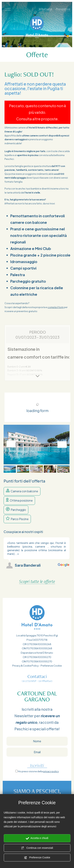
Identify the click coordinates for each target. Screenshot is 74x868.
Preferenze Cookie (37, 858)
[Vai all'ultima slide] (11, 444)
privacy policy (51, 771)
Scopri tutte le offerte (37, 581)
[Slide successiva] (62, 445)
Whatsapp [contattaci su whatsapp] (45, 9)
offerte (53, 729)
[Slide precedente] (55, 532)
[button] (10, 469)
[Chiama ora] (33, 9)
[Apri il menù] (7, 9)
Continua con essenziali (37, 848)
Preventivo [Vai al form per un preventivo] (63, 9)
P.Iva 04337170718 (37, 640)
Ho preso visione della (38, 771)
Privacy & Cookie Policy (25, 666)
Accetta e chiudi (37, 838)
